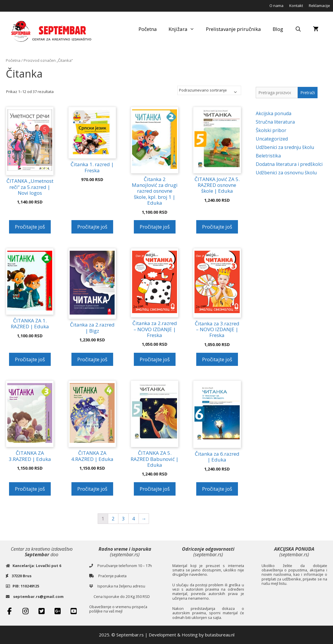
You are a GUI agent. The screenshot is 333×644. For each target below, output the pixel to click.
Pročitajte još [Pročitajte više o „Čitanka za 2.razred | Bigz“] (92, 359)
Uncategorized (272, 139)
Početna (148, 29)
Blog (278, 29)
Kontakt (296, 6)
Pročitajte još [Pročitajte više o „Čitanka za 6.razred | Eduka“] (217, 489)
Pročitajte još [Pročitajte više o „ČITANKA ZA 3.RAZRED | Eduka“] (30, 489)
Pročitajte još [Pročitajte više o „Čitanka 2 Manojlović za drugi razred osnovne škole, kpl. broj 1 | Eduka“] (155, 227)
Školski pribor (271, 130)
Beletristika (268, 156)
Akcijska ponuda (274, 113)
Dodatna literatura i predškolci (289, 164)
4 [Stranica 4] (134, 518)
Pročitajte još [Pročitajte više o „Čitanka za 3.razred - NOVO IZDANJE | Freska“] (217, 359)
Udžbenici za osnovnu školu (286, 173)
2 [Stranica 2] (113, 518)
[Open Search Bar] (298, 29)
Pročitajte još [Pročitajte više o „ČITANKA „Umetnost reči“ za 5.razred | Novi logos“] (30, 227)
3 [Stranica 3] (123, 518)
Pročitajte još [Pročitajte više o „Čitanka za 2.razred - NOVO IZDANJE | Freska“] (155, 359)
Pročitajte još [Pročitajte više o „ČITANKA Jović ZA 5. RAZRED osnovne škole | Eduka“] (217, 227)
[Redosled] (209, 90)
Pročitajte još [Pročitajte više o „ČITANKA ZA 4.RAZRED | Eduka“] (92, 489)
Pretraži (308, 93)
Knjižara (184, 29)
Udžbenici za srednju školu (285, 147)
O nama (276, 6)
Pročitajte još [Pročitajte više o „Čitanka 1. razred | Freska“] (92, 227)
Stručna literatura (275, 122)
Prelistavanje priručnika (233, 29)
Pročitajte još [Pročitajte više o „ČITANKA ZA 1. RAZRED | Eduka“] (30, 359)
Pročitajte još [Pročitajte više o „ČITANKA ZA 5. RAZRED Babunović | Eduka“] (155, 489)
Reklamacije (319, 6)
